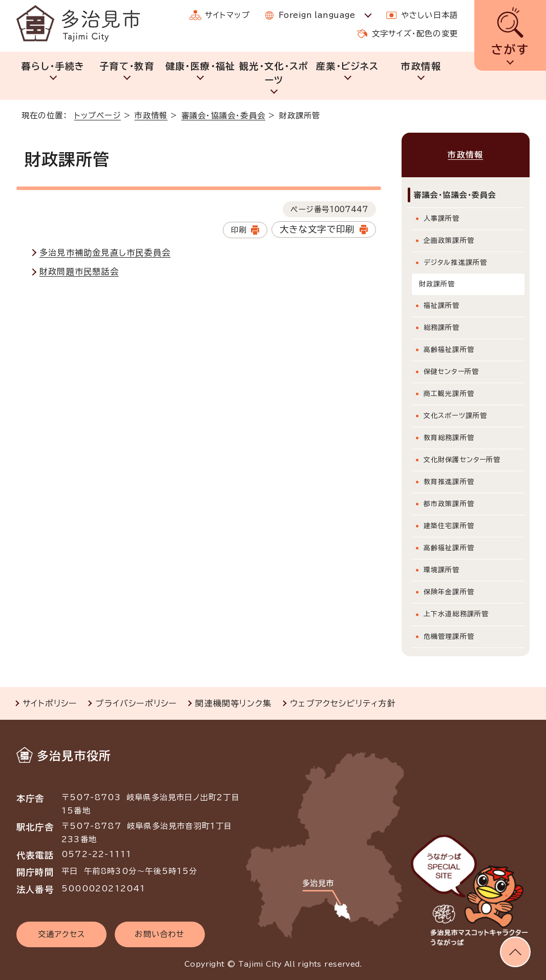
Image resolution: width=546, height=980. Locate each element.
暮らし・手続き (53, 66)
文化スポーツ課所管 (456, 416)
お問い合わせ (160, 934)
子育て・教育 (127, 66)
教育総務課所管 (449, 438)
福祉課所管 (442, 306)
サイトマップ (227, 15)
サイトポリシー (50, 703)
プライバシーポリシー (136, 703)
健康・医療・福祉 (201, 66)
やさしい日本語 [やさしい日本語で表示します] (429, 15)
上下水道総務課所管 (456, 614)
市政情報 (421, 66)
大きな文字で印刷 (317, 229)
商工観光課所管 (449, 394)
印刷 (239, 230)
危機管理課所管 (449, 637)
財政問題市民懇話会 (79, 272)
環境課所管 (442, 570)
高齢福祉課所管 (449, 350)
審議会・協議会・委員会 (223, 116)
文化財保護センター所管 (462, 460)
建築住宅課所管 (449, 526)
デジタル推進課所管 (456, 263)
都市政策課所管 (449, 504)
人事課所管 (442, 218)
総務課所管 (442, 328)
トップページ (98, 116)
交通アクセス (61, 934)
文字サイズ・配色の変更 (415, 34)
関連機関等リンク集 (233, 703)
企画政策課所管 (449, 241)
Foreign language (317, 15)
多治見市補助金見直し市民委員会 (105, 253)
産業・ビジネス (347, 66)
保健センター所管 (451, 372)
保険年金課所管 (449, 592)
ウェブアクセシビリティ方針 (343, 703)
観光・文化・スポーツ (274, 73)
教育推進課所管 (449, 482)
